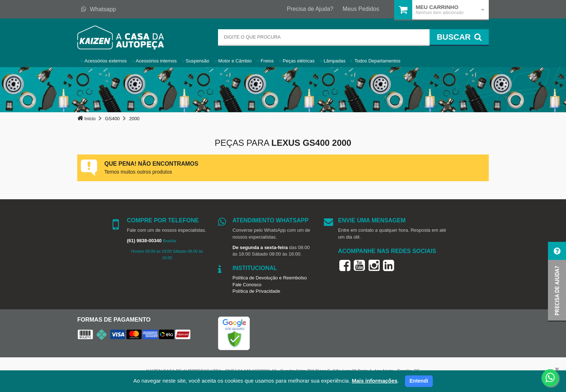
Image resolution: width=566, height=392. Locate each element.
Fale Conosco (247, 285)
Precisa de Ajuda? (310, 9)
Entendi (419, 381)
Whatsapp (99, 9)
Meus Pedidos (361, 9)
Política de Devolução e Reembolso (270, 278)
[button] (557, 282)
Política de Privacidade (256, 291)
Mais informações (375, 381)
